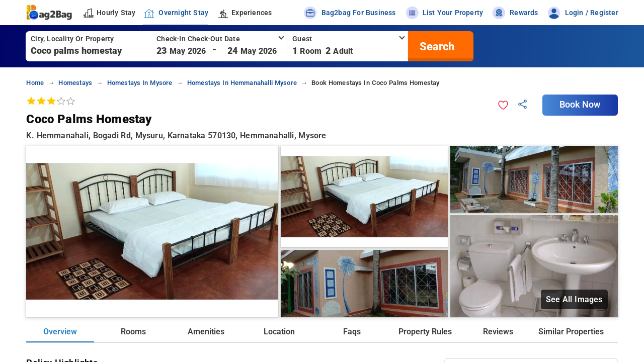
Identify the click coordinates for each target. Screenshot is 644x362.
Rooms (133, 332)
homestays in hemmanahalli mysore (242, 83)
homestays (75, 83)
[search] (436, 46)
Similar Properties (571, 332)
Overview (60, 332)
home (35, 83)
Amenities (206, 332)
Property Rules (425, 332)
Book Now (580, 105)
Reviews (498, 332)
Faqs (352, 332)
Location (279, 332)
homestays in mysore (140, 83)
